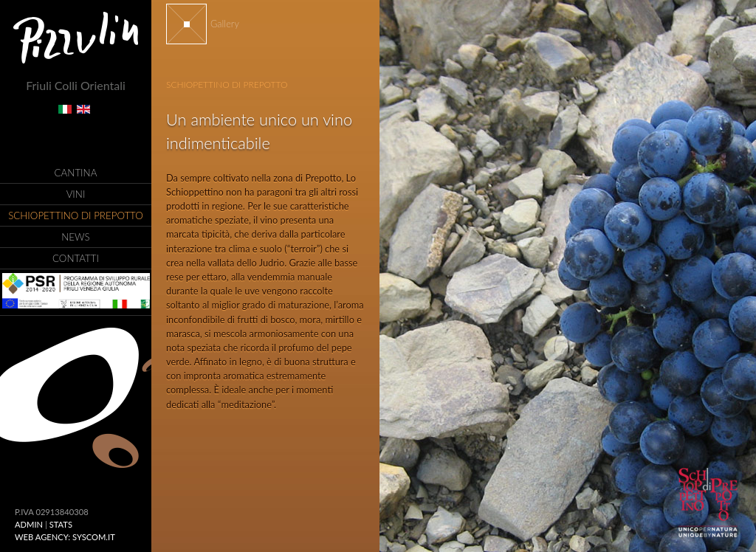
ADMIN (29, 524)
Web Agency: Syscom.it (65, 537)
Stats (61, 524)
